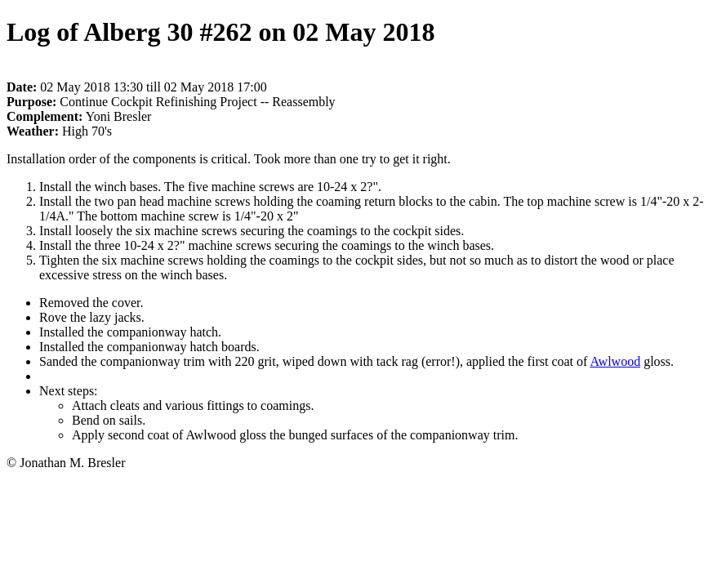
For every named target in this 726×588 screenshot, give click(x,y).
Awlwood (615, 361)
